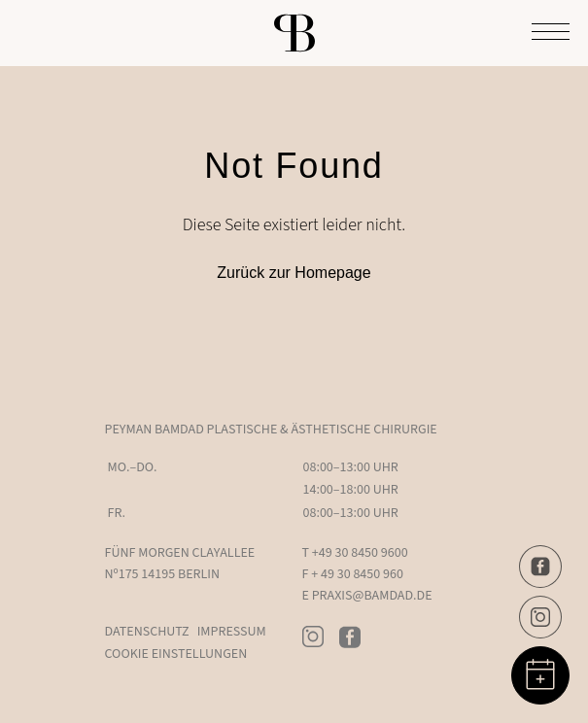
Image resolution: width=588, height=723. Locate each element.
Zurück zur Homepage (294, 273)
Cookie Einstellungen (176, 654)
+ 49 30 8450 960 (357, 574)
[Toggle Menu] (551, 33)
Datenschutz (147, 632)
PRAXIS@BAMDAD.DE (372, 596)
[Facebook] (540, 567)
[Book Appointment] (540, 675)
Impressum (232, 632)
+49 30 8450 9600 (360, 553)
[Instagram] (540, 617)
